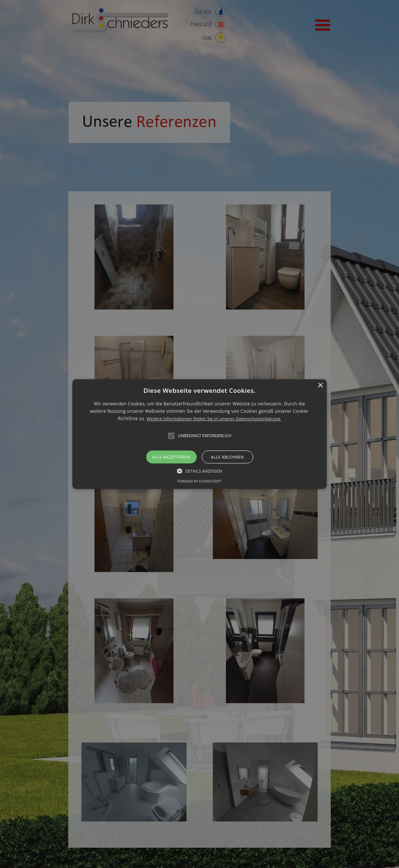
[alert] (199, 434)
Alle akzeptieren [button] (171, 457)
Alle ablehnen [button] (227, 457)
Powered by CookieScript (199, 481)
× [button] (320, 386)
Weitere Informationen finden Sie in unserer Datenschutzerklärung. (214, 419)
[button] (199, 434)
